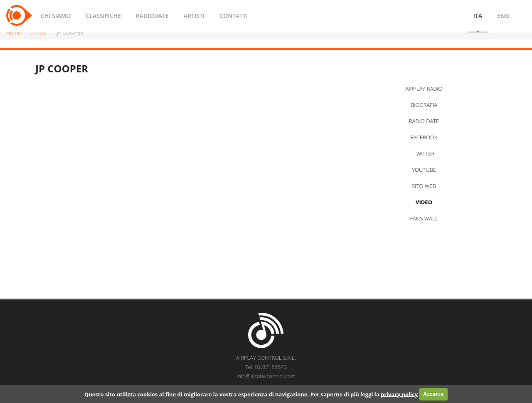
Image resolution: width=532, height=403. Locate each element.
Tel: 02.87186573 (266, 367)
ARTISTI (194, 16)
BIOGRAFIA (424, 105)
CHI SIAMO (56, 16)
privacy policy (399, 394)
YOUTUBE (424, 170)
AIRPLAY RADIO (424, 89)
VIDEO (424, 202)
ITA (478, 16)
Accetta (433, 394)
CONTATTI (234, 16)
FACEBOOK (424, 137)
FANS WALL (424, 218)
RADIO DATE (424, 121)
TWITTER (424, 153)
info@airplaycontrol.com (266, 376)
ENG (503, 16)
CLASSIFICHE (103, 16)
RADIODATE (152, 16)
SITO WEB (424, 186)
